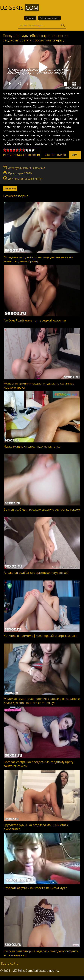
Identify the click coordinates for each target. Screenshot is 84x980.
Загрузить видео (49, 18)
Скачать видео (61, 155)
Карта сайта (10, 963)
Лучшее (30, 18)
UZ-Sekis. (20, 8)
